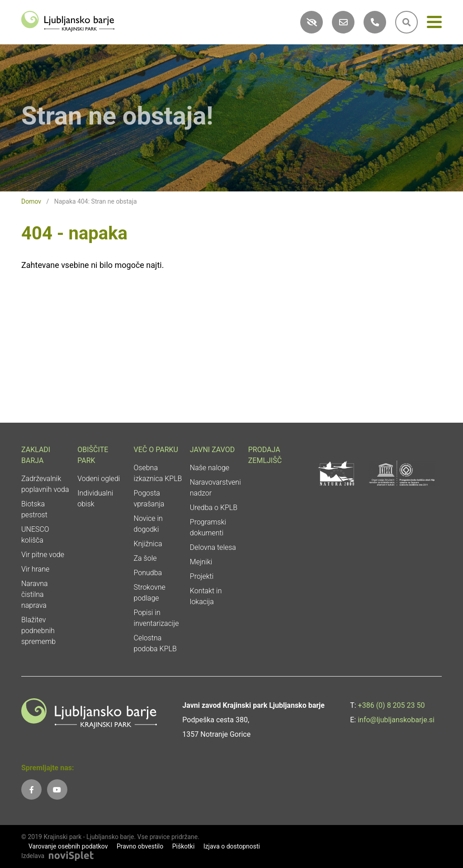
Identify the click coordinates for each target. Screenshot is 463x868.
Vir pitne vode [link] (43, 555)
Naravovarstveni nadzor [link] (215, 488)
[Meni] (434, 24)
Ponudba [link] (148, 573)
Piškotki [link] (184, 846)
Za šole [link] (145, 558)
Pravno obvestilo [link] (140, 846)
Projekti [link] (202, 576)
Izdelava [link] (33, 856)
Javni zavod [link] (212, 450)
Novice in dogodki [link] (148, 524)
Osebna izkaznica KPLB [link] (158, 473)
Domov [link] (31, 201)
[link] (68, 21)
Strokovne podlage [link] (150, 593)
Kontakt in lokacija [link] (206, 596)
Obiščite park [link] (93, 455)
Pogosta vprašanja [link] (149, 498)
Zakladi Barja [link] (36, 455)
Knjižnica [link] (148, 544)
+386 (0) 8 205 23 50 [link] (392, 705)
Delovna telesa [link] (213, 547)
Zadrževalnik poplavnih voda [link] (45, 484)
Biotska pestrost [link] (34, 509)
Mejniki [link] (201, 562)
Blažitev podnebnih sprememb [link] (38, 631)
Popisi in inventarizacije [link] (156, 618)
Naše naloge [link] (210, 468)
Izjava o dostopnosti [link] (232, 846)
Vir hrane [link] (35, 569)
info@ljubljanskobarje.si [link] (396, 720)
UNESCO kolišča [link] (35, 535)
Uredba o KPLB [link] (214, 508)
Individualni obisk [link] (95, 498)
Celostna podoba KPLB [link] (155, 643)
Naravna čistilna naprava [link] (35, 594)
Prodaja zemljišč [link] (265, 455)
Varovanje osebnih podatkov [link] (68, 846)
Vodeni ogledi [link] (99, 479)
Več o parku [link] (156, 450)
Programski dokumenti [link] (208, 527)
